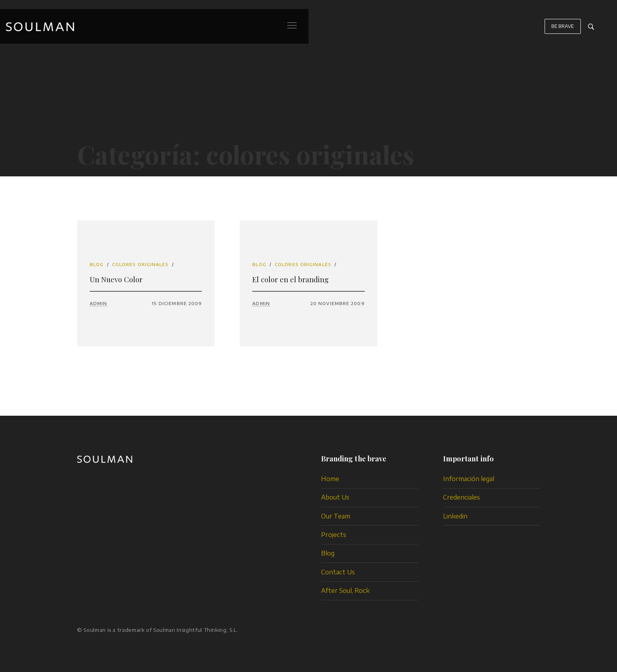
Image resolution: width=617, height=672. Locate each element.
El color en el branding (290, 279)
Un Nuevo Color (116, 279)
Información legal (469, 479)
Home (330, 479)
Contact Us (338, 572)
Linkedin (455, 516)
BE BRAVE (563, 30)
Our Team (336, 516)
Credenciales (462, 497)
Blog (97, 264)
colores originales (140, 264)
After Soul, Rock (345, 591)
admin (99, 303)
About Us (335, 497)
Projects (334, 535)
